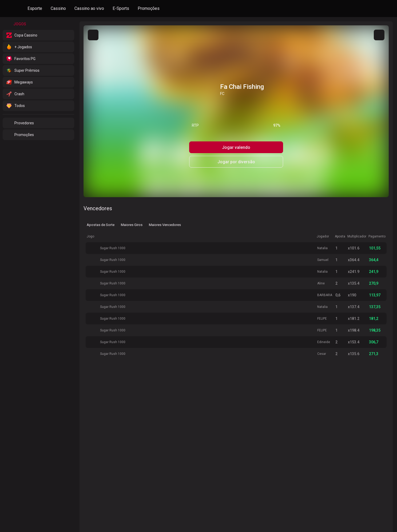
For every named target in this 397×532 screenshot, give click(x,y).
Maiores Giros (132, 225)
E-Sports (121, 8)
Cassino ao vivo (89, 8)
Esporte (35, 8)
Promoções (149, 8)
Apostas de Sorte (101, 225)
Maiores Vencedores (165, 225)
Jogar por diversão (236, 162)
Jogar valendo (236, 147)
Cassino (58, 8)
